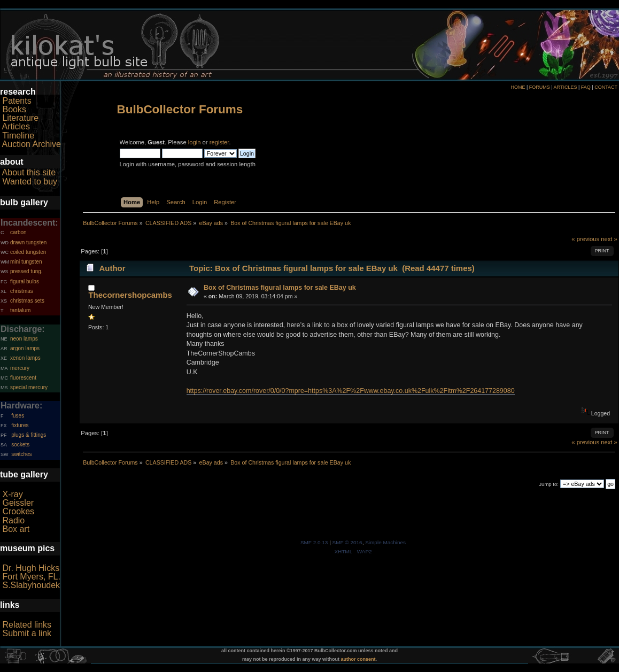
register (219, 142)
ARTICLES (566, 87)
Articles (16, 126)
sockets (20, 445)
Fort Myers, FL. (31, 577)
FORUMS (540, 87)
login (195, 142)
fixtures (20, 425)
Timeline (18, 136)
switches (21, 454)
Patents (17, 101)
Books (14, 109)
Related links (27, 625)
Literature (20, 118)
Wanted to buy (30, 181)
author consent (358, 659)
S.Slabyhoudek (31, 585)
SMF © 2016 (347, 542)
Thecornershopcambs (130, 295)
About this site (29, 172)
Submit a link (27, 633)
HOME (518, 87)
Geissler (18, 503)
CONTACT (606, 87)
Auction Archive (32, 144)
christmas (22, 291)
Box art (16, 529)
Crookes (18, 511)
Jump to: (549, 484)
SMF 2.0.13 (314, 542)
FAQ (586, 87)
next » (609, 239)
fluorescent (23, 378)
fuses (18, 416)
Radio (13, 520)
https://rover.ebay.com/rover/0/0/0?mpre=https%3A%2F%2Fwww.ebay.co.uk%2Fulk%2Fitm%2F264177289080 (351, 391)
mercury (20, 368)
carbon (18, 232)
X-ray (12, 494)
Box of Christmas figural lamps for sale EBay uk (280, 288)
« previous (585, 239)
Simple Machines (385, 542)
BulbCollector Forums (180, 109)
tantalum (20, 310)
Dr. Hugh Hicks (31, 568)
